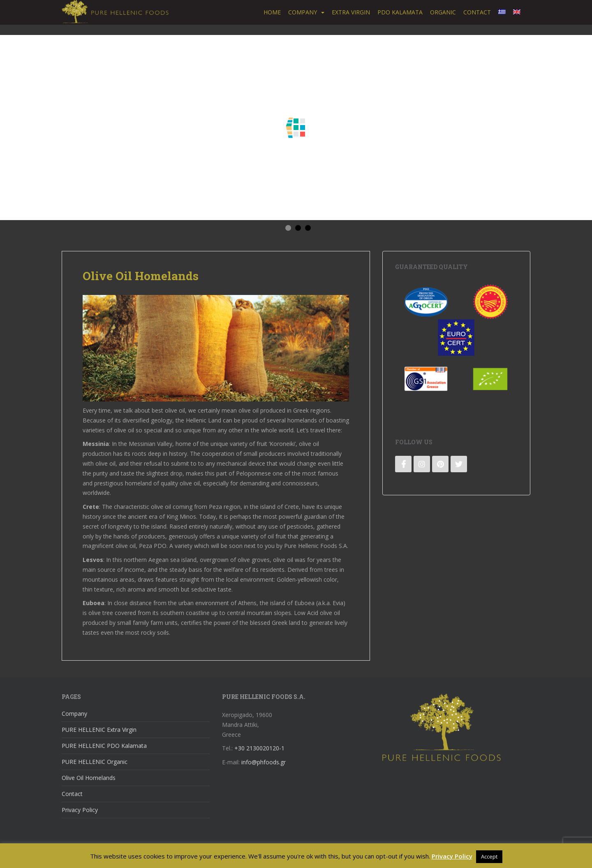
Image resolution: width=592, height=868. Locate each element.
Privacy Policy (80, 810)
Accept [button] (489, 856)
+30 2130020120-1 (259, 748)
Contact (477, 12)
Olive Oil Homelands (89, 778)
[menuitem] (502, 12)
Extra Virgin (351, 12)
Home (272, 12)
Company (303, 12)
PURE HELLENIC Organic (95, 762)
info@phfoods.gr (264, 762)
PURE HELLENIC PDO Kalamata (104, 746)
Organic (443, 12)
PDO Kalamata (400, 12)
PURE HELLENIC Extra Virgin (99, 730)
